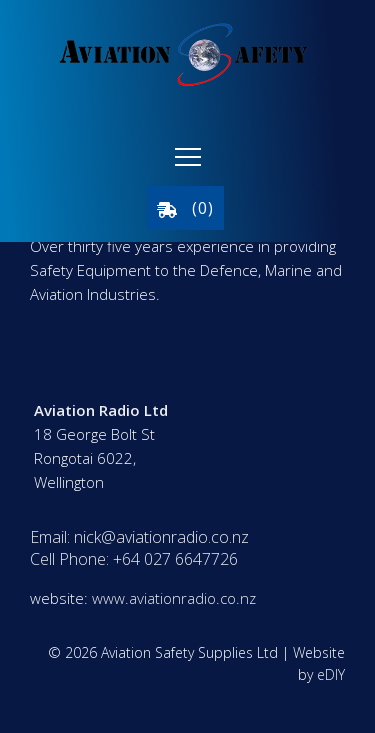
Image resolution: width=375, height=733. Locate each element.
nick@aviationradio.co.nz (161, 537)
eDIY (331, 674)
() (185, 208)
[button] (188, 157)
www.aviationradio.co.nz (174, 598)
